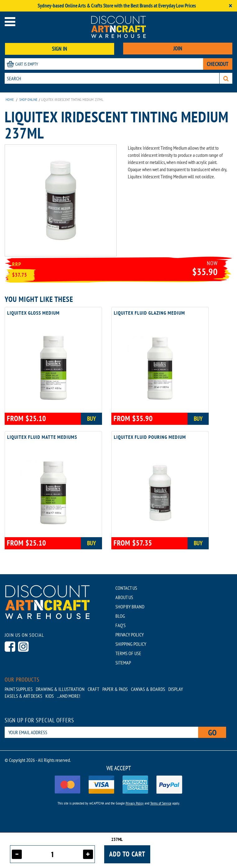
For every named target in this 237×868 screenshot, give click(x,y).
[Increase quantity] (88, 854)
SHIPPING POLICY (131, 644)
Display (176, 689)
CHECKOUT (218, 64)
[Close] (230, 6)
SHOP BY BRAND (130, 607)
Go (212, 732)
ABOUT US (124, 597)
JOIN (178, 48)
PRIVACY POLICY (130, 635)
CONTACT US (126, 588)
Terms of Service (161, 803)
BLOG (120, 616)
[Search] (226, 78)
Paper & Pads (115, 689)
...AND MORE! (69, 696)
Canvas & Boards (148, 689)
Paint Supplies (19, 689)
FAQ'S (121, 625)
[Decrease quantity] (17, 854)
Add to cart (127, 854)
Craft (93, 689)
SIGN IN (60, 49)
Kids (50, 696)
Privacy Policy (135, 803)
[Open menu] (10, 22)
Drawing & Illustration (60, 689)
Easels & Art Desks (23, 696)
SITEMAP (123, 663)
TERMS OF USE (128, 653)
